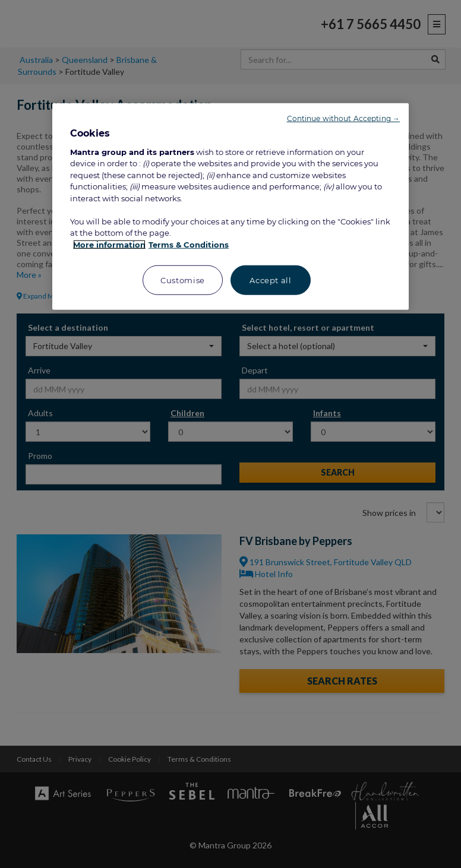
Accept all (271, 280)
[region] (230, 207)
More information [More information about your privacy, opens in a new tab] (109, 245)
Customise (183, 280)
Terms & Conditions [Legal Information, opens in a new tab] (189, 245)
